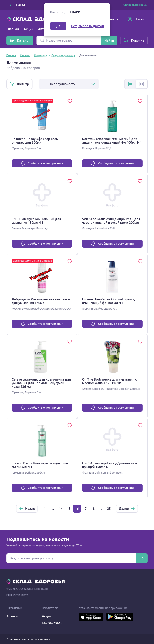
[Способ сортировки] (69, 84)
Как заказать (52, 623)
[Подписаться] (142, 558)
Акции (28, 29)
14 (61, 509)
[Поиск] (69, 40)
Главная (13, 29)
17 (85, 509)
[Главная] (36, 19)
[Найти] (109, 40)
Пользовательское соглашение (28, 639)
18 (93, 509)
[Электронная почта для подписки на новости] (71, 558)
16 (77, 509)
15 (69, 509)
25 (109, 509)
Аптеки (12, 616)
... (53, 509)
